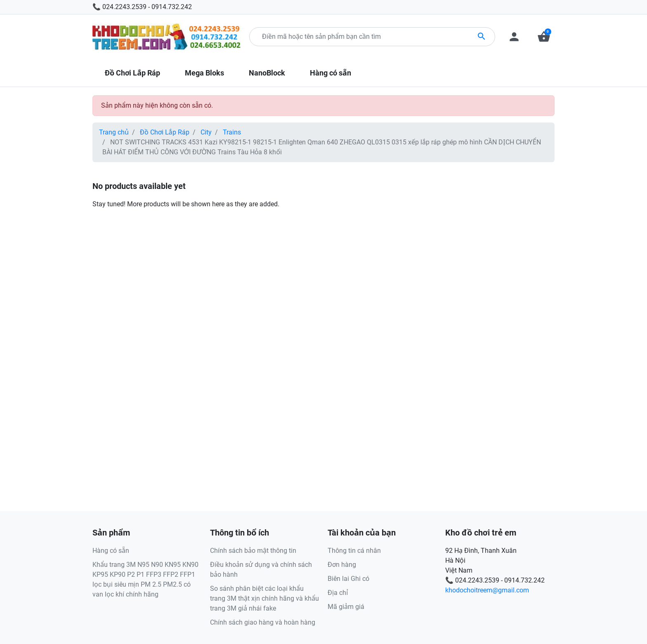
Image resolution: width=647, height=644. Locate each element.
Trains (232, 132)
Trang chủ (114, 132)
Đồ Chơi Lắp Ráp (165, 132)
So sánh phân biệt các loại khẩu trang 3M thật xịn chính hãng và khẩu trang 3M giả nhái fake (264, 598)
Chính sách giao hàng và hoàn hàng (263, 622)
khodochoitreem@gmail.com (487, 590)
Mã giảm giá (346, 607)
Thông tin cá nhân (354, 551)
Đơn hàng (342, 565)
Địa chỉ (338, 593)
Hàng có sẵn (111, 551)
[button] (544, 37)
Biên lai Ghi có (348, 579)
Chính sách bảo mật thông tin (253, 551)
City (206, 132)
